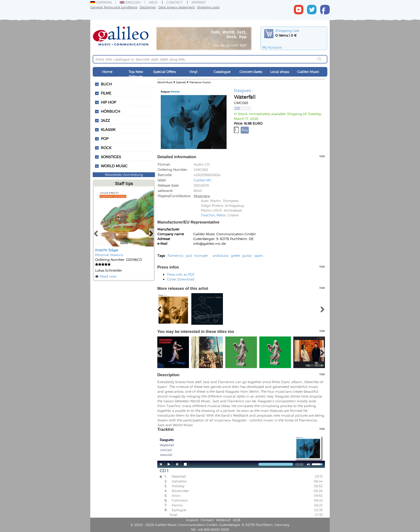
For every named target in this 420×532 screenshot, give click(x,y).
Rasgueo (243, 90)
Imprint (199, 2)
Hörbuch (111, 111)
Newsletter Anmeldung (124, 175)
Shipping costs (208, 7)
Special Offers (165, 72)
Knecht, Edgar (107, 250)
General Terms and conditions (114, 7)
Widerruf (223, 520)
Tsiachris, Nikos (213, 215)
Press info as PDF (181, 274)
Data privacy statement (176, 7)
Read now (108, 276)
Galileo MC (203, 180)
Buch (106, 84)
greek (235, 255)
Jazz (105, 120)
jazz (189, 255)
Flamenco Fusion (200, 82)
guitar (247, 255)
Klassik (108, 129)
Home (107, 72)
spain (259, 255)
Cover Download (181, 279)
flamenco (176, 255)
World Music (114, 166)
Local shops (280, 72)
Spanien (181, 82)
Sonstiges (111, 157)
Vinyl (193, 72)
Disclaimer (148, 7)
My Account (272, 47)
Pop (105, 139)
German (101, 2)
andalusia (221, 255)
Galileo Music (308, 72)
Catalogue (222, 72)
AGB (236, 520)
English (130, 2)
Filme (106, 93)
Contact (174, 2)
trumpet (201, 255)
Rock (106, 148)
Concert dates (251, 72)
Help (153, 2)
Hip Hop (108, 102)
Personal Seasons (109, 255)
